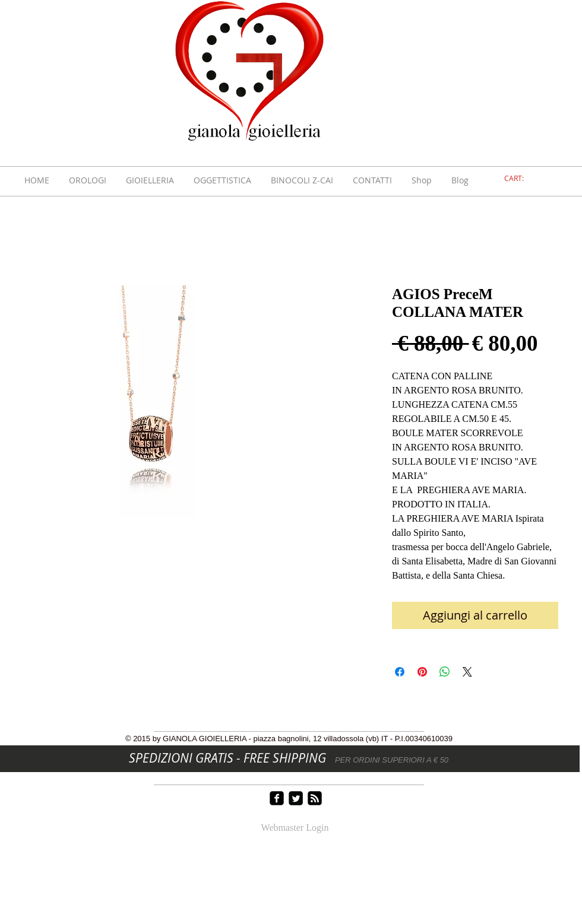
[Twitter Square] (296, 798)
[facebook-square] (277, 798)
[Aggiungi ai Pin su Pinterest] (422, 672)
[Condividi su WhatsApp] (445, 672)
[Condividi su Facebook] (400, 672)
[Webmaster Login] (295, 828)
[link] (521, 179)
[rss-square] (315, 798)
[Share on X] (467, 672)
